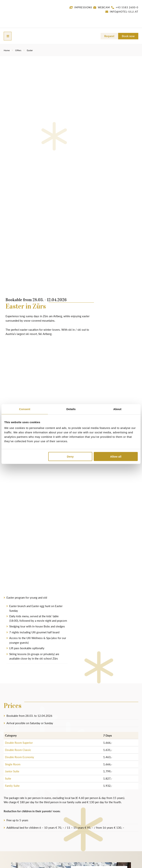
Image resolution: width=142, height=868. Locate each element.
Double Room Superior (19, 743)
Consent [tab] (25, 409)
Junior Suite (12, 771)
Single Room (13, 764)
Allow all (116, 457)
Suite (8, 778)
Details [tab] (71, 409)
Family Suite (12, 786)
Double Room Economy (20, 757)
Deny (70, 457)
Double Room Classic (18, 750)
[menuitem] (128, 18)
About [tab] (117, 409)
